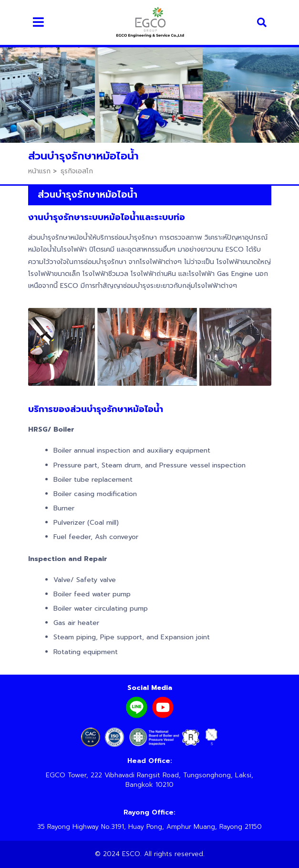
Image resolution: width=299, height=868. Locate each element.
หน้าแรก (39, 171)
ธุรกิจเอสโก (77, 171)
